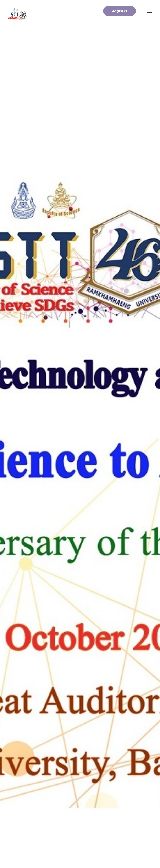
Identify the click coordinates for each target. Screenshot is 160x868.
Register (120, 11)
